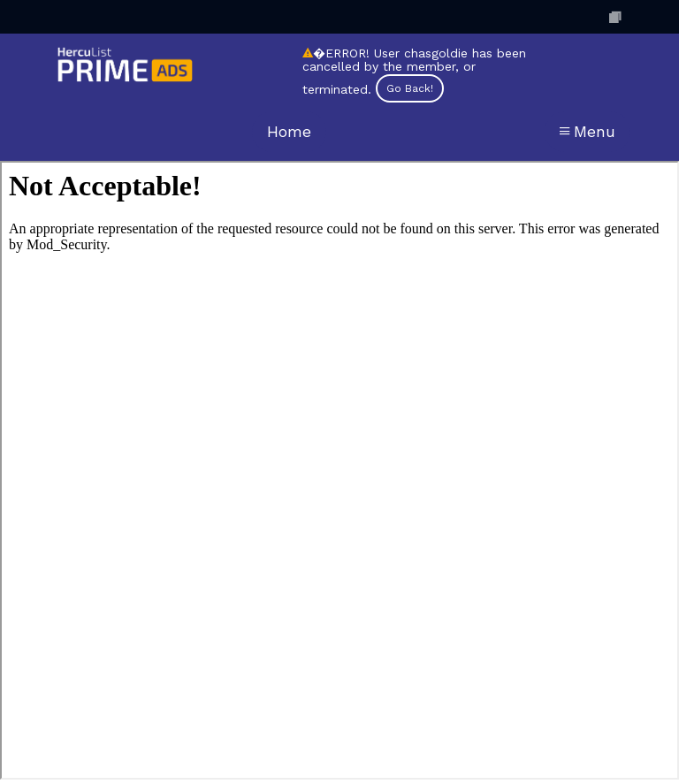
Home (289, 131)
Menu (587, 131)
